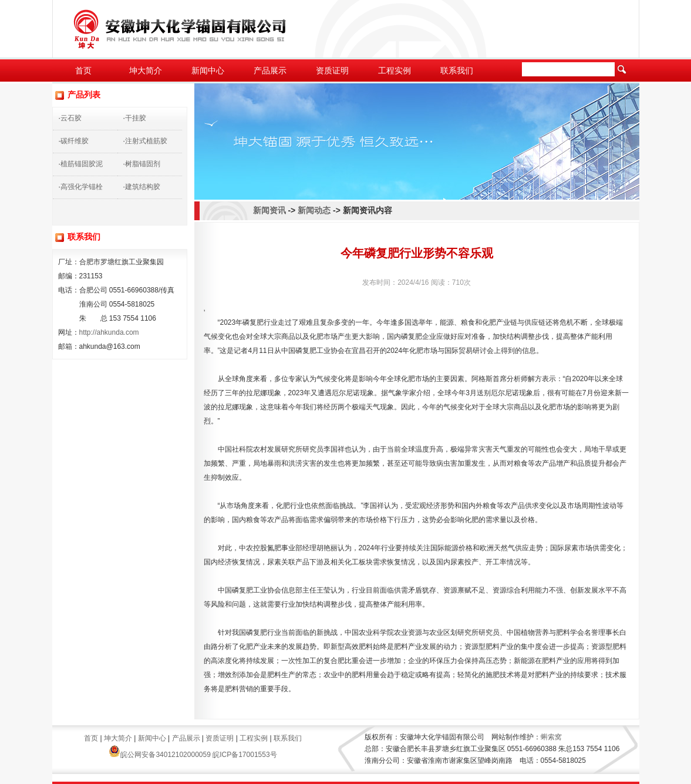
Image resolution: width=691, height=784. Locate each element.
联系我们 (457, 70)
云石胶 (71, 118)
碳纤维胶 (75, 141)
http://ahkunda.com (109, 332)
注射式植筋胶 (146, 141)
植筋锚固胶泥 (82, 164)
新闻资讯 (269, 210)
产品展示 (270, 70)
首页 (83, 70)
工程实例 (395, 70)
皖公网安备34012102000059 (159, 755)
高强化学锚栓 (82, 187)
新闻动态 (314, 210)
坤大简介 (146, 70)
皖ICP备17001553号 (245, 755)
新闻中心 (208, 70)
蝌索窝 (551, 737)
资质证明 (332, 70)
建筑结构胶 (143, 187)
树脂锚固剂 (143, 164)
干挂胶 (136, 118)
